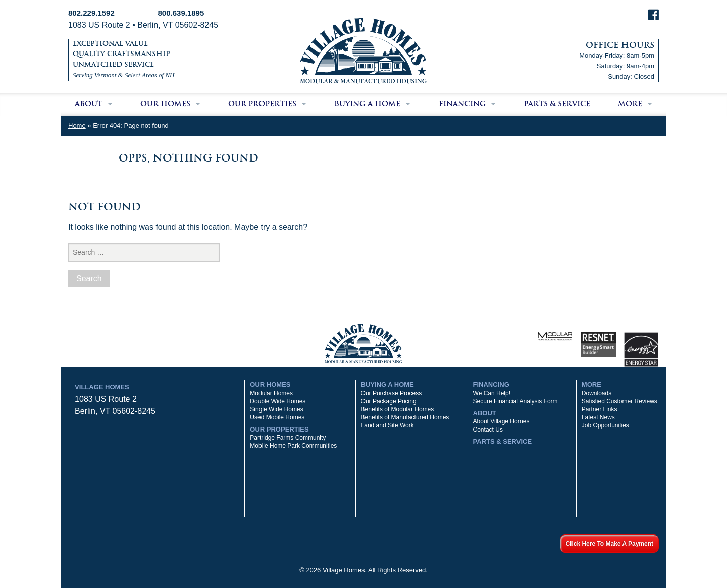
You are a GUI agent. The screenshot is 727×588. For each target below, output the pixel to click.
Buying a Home (367, 104)
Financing (462, 104)
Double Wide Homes (278, 401)
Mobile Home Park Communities (293, 446)
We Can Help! (492, 393)
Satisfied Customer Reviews (619, 401)
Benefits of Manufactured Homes (405, 417)
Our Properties (262, 104)
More (630, 104)
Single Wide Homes (276, 409)
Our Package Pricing (389, 401)
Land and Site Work (387, 425)
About (89, 104)
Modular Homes (271, 393)
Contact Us (488, 430)
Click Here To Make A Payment (609, 544)
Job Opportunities (605, 425)
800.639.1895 (181, 13)
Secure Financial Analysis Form (515, 401)
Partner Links (600, 409)
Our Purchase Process (392, 393)
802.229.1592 (91, 13)
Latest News (598, 417)
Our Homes (165, 104)
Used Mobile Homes (277, 417)
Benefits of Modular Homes (398, 409)
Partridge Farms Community (288, 438)
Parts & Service (557, 104)
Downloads (596, 393)
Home (77, 125)
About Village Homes (501, 421)
